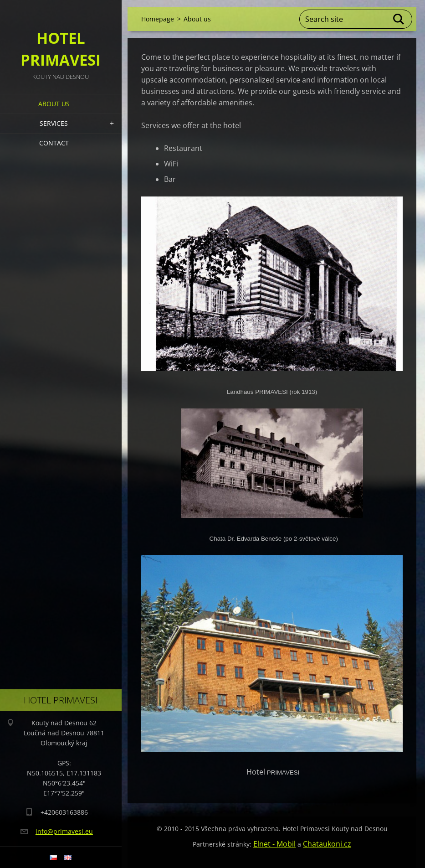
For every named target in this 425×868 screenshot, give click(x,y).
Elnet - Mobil (274, 844)
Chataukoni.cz (327, 844)
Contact (54, 143)
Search (399, 19)
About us (54, 104)
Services (54, 123)
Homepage (158, 19)
